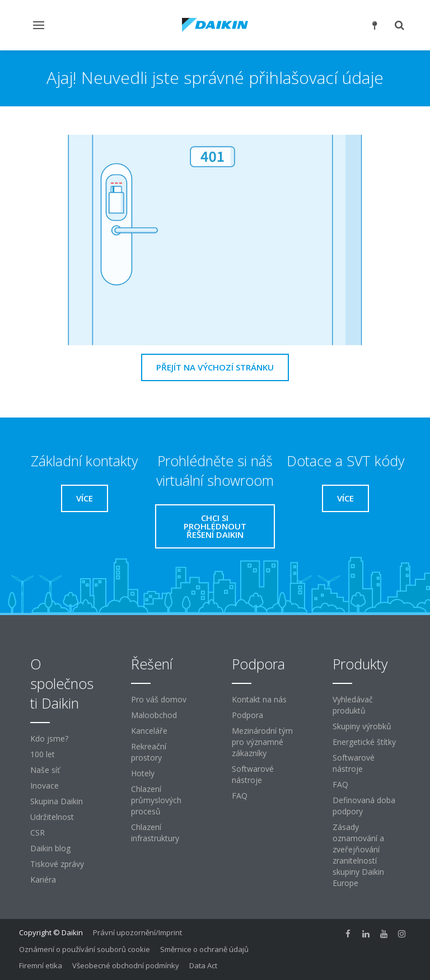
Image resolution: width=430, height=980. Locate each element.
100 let (43, 754)
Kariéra (43, 880)
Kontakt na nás (259, 699)
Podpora (247, 715)
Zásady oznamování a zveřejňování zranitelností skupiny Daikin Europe (358, 855)
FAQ (240, 796)
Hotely (143, 773)
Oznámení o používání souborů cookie (85, 949)
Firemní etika (41, 965)
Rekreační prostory (149, 752)
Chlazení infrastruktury (155, 833)
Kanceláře (149, 731)
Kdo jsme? (49, 738)
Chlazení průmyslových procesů (156, 800)
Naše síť (45, 770)
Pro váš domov (159, 699)
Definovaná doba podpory (364, 806)
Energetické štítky (364, 742)
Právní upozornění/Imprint (137, 932)
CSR (38, 833)
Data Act (203, 965)
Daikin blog (50, 848)
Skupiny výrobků (362, 726)
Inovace (45, 786)
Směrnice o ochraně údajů (204, 949)
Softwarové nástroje (253, 774)
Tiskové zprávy (57, 864)
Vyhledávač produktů (353, 705)
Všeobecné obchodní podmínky (126, 965)
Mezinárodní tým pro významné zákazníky (262, 742)
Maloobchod (154, 715)
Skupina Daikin (57, 801)
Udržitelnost (52, 817)
